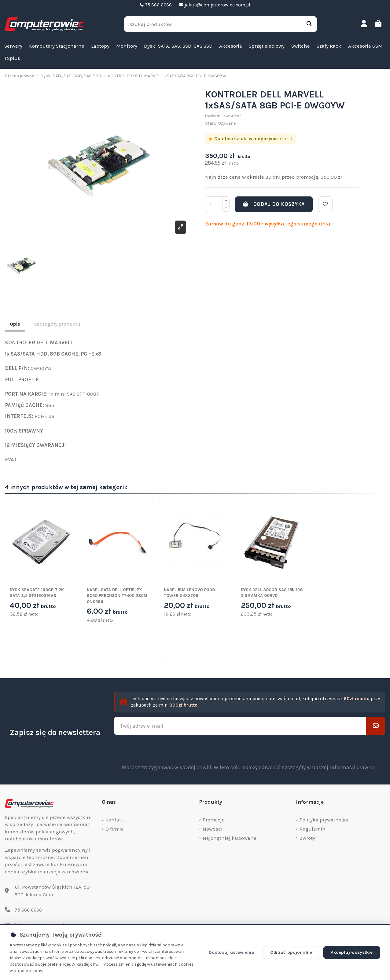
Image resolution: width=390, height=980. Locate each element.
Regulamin (313, 829)
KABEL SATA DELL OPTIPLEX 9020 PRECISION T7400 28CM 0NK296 (117, 596)
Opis (15, 324)
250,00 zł (266, 606)
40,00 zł (33, 606)
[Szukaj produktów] (309, 24)
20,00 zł (187, 606)
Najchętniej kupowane (230, 838)
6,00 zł (107, 612)
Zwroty (307, 838)
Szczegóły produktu (57, 324)
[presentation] (250, 749)
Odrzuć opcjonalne (291, 952)
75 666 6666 (28, 910)
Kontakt (115, 820)
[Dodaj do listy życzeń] (325, 204)
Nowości (213, 829)
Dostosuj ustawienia (232, 952)
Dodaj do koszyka (274, 204)
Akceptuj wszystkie (352, 952)
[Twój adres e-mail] (240, 726)
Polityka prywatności (324, 820)
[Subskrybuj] (376, 726)
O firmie (115, 829)
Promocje (214, 820)
